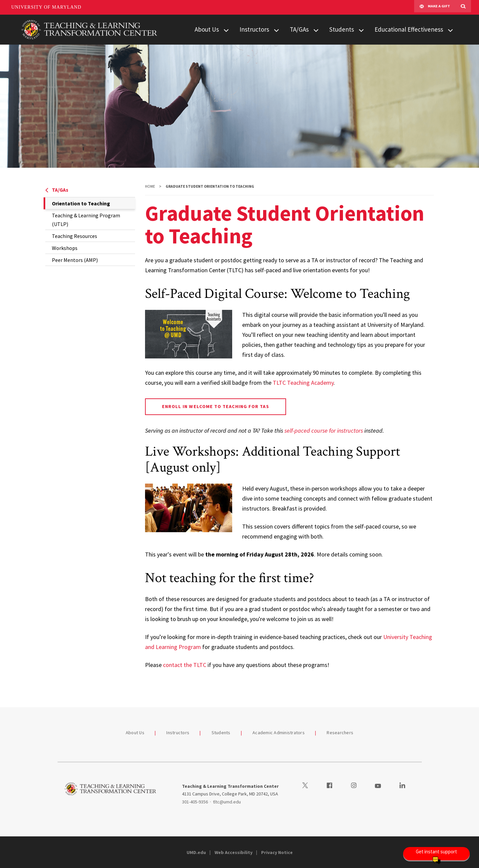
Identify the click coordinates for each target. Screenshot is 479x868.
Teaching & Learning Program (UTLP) (86, 220)
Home (150, 186)
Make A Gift (435, 7)
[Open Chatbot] (436, 854)
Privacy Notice (277, 852)
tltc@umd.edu (227, 802)
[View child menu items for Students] (361, 30)
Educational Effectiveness (409, 29)
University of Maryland (46, 7)
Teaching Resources (75, 236)
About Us (207, 29)
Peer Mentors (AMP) (75, 260)
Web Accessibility (234, 852)
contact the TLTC (185, 665)
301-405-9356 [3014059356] (195, 802)
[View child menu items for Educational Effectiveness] (450, 30)
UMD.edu (196, 852)
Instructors (254, 29)
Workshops (65, 248)
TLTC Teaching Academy (303, 383)
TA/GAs (299, 29)
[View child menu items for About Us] (226, 30)
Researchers (340, 733)
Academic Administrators (279, 733)
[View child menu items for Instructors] (276, 30)
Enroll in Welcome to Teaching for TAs (215, 406)
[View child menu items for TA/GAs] (316, 30)
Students (342, 29)
